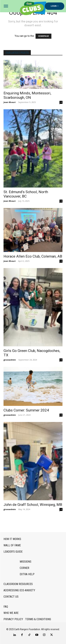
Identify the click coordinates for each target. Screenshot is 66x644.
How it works (12, 539)
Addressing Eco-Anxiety (19, 590)
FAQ (6, 607)
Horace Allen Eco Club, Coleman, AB (33, 256)
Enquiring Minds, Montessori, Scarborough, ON (27, 95)
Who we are (11, 613)
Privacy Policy (13, 619)
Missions (26, 562)
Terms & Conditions (38, 619)
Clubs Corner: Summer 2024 (26, 410)
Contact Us (11, 597)
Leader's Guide (13, 552)
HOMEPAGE (43, 36)
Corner (24, 568)
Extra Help (27, 574)
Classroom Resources (18, 584)
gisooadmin (10, 360)
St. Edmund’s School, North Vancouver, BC (26, 194)
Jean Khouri (10, 102)
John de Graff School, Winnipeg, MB (33, 505)
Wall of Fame (12, 545)
